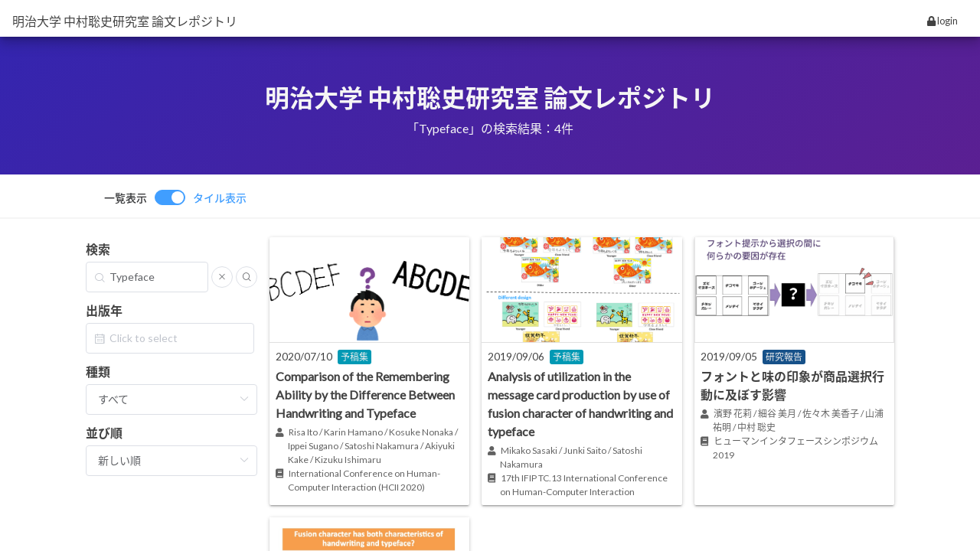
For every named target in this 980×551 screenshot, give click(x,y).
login (942, 21)
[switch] (175, 197)
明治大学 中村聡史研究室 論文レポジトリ (125, 21)
